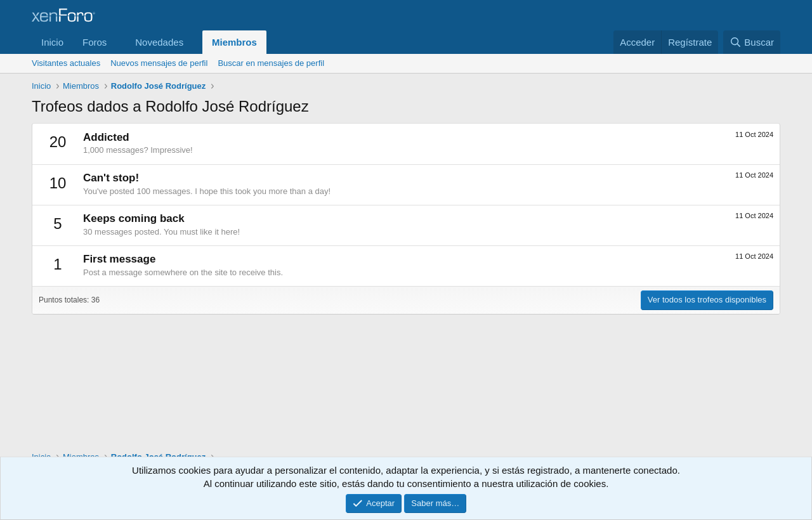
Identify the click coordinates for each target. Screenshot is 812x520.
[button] (117, 42)
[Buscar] (752, 42)
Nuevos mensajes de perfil (159, 63)
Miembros (234, 42)
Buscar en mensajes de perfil (271, 63)
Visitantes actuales (66, 63)
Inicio (52, 42)
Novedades (159, 42)
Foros (95, 42)
